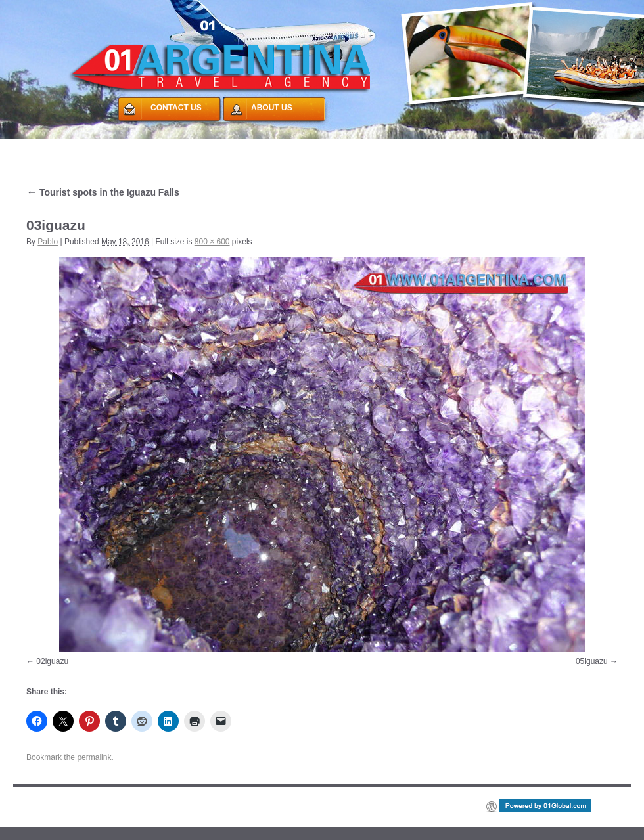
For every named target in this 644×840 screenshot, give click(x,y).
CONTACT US (176, 108)
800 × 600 (212, 242)
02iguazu (52, 661)
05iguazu (592, 661)
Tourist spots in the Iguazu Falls (103, 192)
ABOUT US (272, 108)
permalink (94, 757)
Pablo (48, 242)
